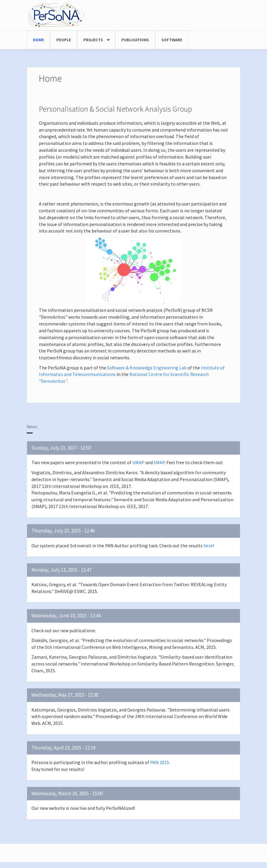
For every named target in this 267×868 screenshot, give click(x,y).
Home (38, 40)
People (64, 40)
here (208, 546)
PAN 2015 (160, 762)
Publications (135, 40)
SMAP (159, 462)
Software (172, 40)
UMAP (138, 462)
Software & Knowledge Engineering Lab (147, 368)
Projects (93, 40)
